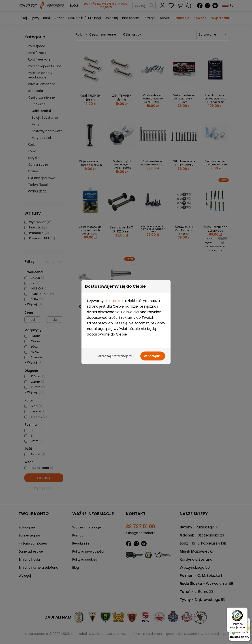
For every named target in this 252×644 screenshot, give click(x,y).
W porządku (153, 330)
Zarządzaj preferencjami (114, 330)
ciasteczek (114, 275)
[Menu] (245, 610)
